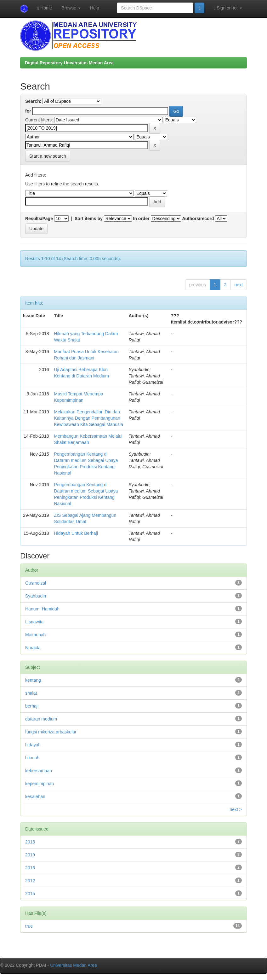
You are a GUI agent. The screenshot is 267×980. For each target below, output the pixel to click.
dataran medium (41, 719)
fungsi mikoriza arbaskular (51, 732)
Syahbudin (36, 596)
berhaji (32, 706)
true (29, 926)
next (239, 285)
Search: (33, 101)
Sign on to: (228, 8)
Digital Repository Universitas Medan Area (69, 63)
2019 (30, 855)
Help (95, 8)
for (28, 111)
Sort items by (89, 219)
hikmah (32, 758)
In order (141, 219)
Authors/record (198, 219)
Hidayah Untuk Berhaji (76, 533)
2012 (30, 881)
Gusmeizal (36, 583)
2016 (30, 868)
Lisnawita (34, 622)
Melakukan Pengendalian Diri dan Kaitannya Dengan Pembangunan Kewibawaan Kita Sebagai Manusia (89, 418)
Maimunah (35, 635)
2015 (30, 894)
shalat (31, 693)
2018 (30, 842)
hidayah (33, 745)
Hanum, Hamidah (42, 609)
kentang (33, 680)
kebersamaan (39, 771)
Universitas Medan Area (74, 965)
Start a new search (48, 156)
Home (45, 8)
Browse (71, 8)
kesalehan (35, 796)
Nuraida (33, 648)
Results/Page (39, 219)
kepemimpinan (40, 784)
